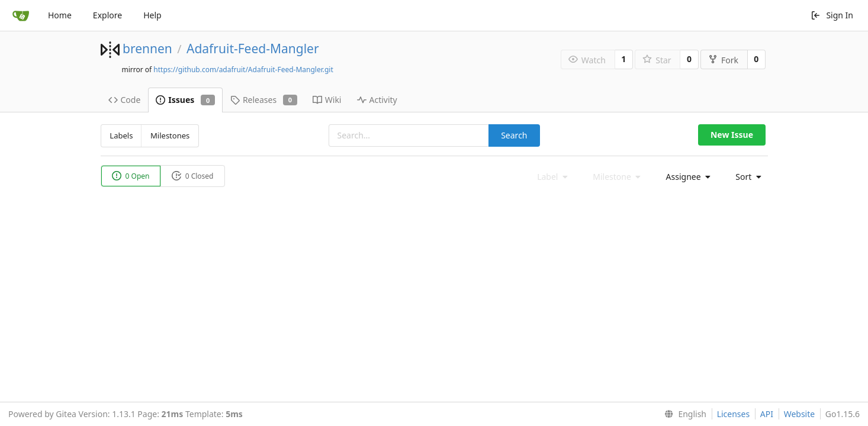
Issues (185, 100)
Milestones (170, 135)
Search (514, 135)
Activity (377, 100)
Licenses (734, 414)
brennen (147, 49)
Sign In (832, 15)
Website (800, 414)
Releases (264, 100)
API (767, 414)
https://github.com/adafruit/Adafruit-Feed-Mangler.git (243, 70)
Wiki (327, 100)
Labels (121, 135)
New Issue (732, 135)
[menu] (685, 177)
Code (125, 100)
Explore (107, 15)
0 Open (131, 176)
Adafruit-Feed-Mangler (253, 49)
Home (60, 15)
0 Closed (193, 176)
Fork (723, 60)
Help (152, 15)
